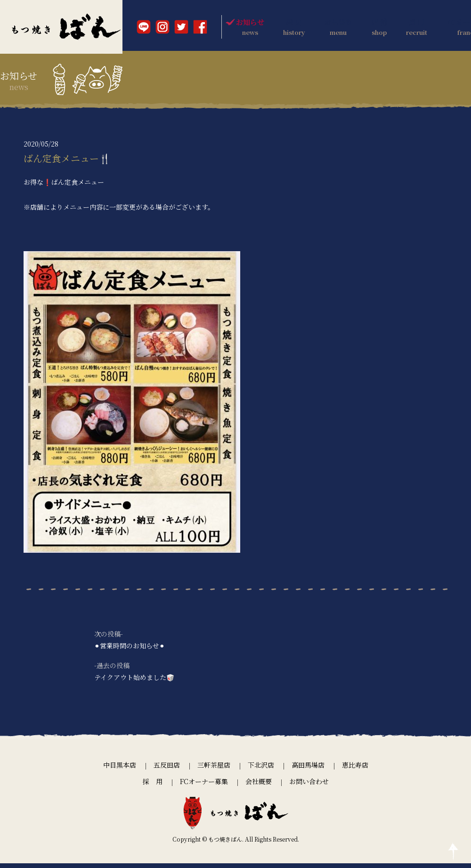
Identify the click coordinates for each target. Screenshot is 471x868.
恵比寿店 (355, 770)
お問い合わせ (309, 786)
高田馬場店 (308, 770)
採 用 (153, 786)
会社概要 (259, 786)
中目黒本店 (120, 770)
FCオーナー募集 (204, 786)
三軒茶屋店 (214, 770)
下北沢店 (261, 770)
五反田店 (167, 770)
